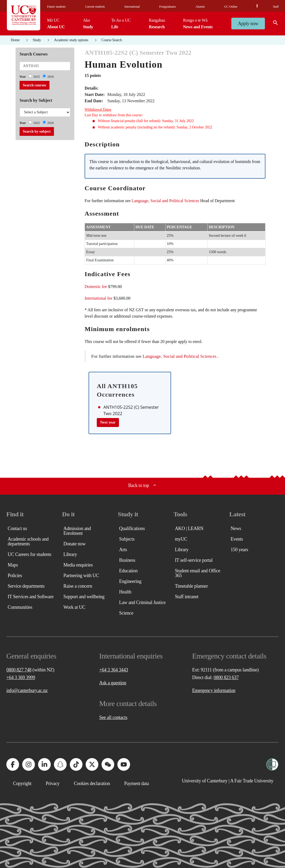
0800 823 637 (226, 677)
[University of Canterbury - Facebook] (13, 764)
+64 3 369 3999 (21, 677)
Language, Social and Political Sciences (165, 201)
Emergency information (214, 690)
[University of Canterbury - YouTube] (124, 764)
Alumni (200, 7)
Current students (95, 7)
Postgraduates (168, 7)
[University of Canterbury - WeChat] (108, 764)
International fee (98, 298)
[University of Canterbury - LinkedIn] (44, 764)
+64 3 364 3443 (114, 670)
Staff (276, 7)
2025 (37, 77)
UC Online (231, 7)
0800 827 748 (19, 670)
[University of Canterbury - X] (92, 764)
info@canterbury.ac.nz (27, 690)
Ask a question (113, 683)
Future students (56, 7)
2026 (51, 77)
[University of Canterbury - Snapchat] (60, 764)
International (132, 7)
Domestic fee (96, 287)
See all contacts (113, 717)
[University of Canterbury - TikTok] (76, 764)
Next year (108, 422)
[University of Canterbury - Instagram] (29, 764)
